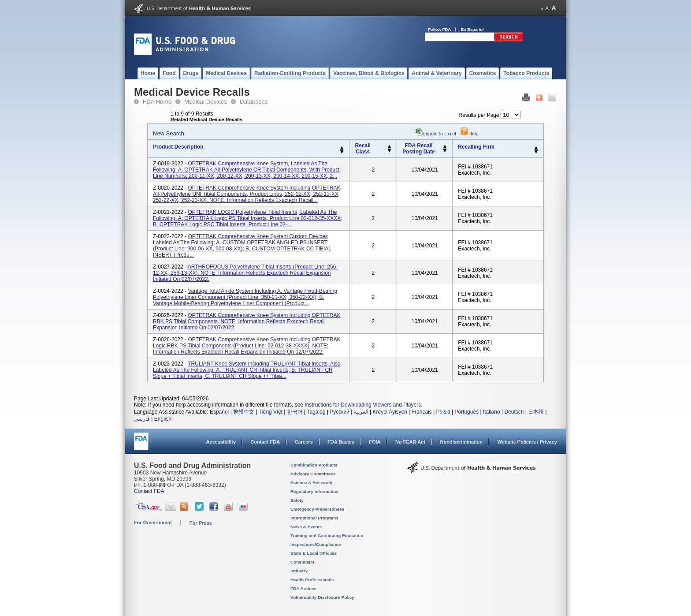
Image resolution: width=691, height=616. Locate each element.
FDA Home (157, 102)
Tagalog (316, 412)
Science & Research (311, 483)
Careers (304, 442)
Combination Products (314, 465)
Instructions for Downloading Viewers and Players (363, 405)
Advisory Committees (313, 474)
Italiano (492, 412)
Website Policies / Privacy (527, 442)
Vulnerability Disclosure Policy (322, 597)
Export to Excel (439, 134)
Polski (443, 412)
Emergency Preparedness (317, 509)
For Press (201, 523)
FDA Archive (303, 588)
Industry (299, 571)
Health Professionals (312, 580)
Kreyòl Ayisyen (390, 412)
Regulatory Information (315, 491)
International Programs (314, 518)
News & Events (306, 527)
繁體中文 (244, 412)
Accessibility (221, 442)
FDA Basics (341, 442)
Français (422, 412)
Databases (254, 102)
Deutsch (514, 412)
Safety (297, 500)
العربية (361, 412)
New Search (169, 133)
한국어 (295, 412)
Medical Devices (206, 102)
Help (469, 134)
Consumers (303, 562)
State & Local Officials (314, 553)
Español (219, 412)
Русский (340, 412)
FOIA (375, 442)
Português (466, 412)
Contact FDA (265, 442)
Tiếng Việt (271, 412)
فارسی (142, 419)
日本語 (536, 412)
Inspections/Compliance (316, 544)
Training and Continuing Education (327, 536)
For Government (153, 523)
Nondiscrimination (462, 442)
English (163, 419)
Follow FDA (439, 29)
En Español (472, 29)
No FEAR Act (410, 442)
